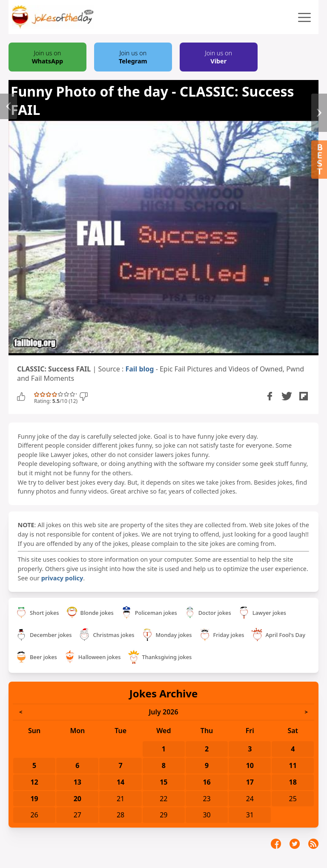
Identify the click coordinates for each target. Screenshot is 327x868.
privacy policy (62, 578)
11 (293, 765)
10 (250, 765)
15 (163, 782)
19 (34, 799)
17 (250, 782)
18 (293, 782)
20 (77, 799)
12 (34, 782)
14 (120, 782)
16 (207, 782)
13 (77, 782)
